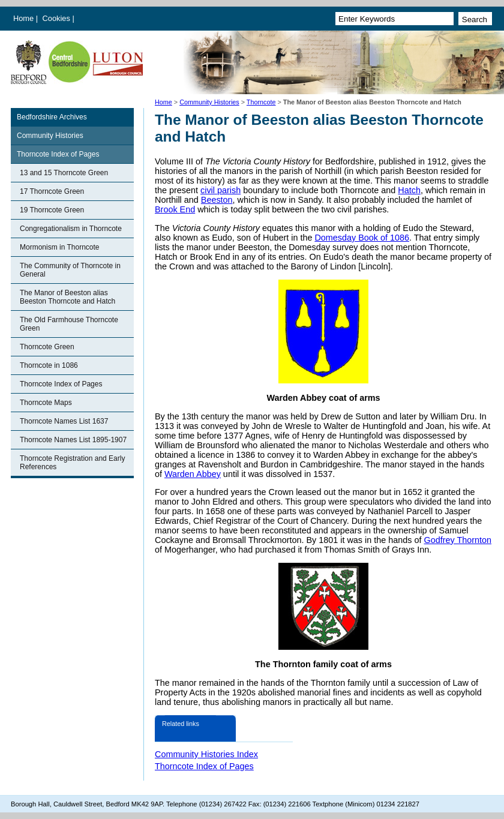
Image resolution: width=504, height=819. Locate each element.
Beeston (217, 200)
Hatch (409, 190)
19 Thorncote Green (52, 210)
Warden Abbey (193, 474)
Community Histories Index (206, 754)
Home (23, 18)
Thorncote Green (47, 347)
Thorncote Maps (46, 403)
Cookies (58, 18)
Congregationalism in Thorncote (71, 229)
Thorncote (261, 102)
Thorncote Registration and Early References (72, 463)
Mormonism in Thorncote (60, 247)
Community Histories (209, 102)
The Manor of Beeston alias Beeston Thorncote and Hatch (67, 297)
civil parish (220, 190)
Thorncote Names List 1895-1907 (73, 440)
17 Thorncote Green (52, 191)
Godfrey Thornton (457, 540)
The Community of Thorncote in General (70, 270)
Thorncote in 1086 (49, 365)
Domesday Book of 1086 (362, 238)
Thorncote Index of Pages (58, 154)
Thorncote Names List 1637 (64, 421)
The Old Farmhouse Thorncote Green (69, 324)
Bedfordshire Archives (52, 117)
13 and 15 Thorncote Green (64, 173)
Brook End (175, 209)
